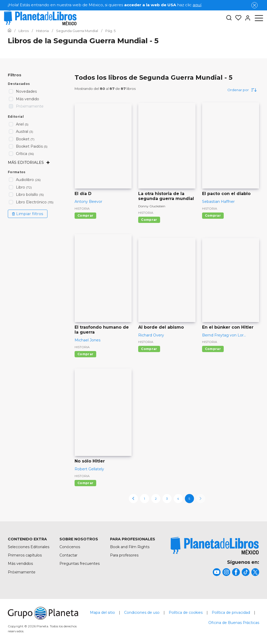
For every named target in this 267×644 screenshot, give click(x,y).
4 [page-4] (178, 499)
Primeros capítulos (25, 555)
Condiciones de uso (142, 612)
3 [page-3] (167, 499)
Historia (82, 208)
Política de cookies (186, 612)
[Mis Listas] (237, 18)
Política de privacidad (231, 612)
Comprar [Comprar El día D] (85, 215)
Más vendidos (20, 564)
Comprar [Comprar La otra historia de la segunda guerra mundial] (149, 220)
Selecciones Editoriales (29, 547)
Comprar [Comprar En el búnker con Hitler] (213, 349)
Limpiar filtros (28, 214)
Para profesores (124, 555)
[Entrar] (246, 18)
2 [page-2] (156, 499)
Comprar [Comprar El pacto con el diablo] (213, 215)
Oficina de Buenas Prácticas (234, 623)
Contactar (68, 555)
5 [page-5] (189, 499)
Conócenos (70, 547)
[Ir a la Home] (10, 31)
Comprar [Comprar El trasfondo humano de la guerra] (85, 354)
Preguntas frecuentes (80, 564)
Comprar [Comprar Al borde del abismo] (149, 349)
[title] (215, 546)
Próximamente (22, 572)
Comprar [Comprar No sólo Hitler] (85, 483)
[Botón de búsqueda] (229, 18)
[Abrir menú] (259, 18)
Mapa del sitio (102, 612)
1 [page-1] (144, 499)
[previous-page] (133, 499)
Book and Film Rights (130, 547)
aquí (197, 5)
